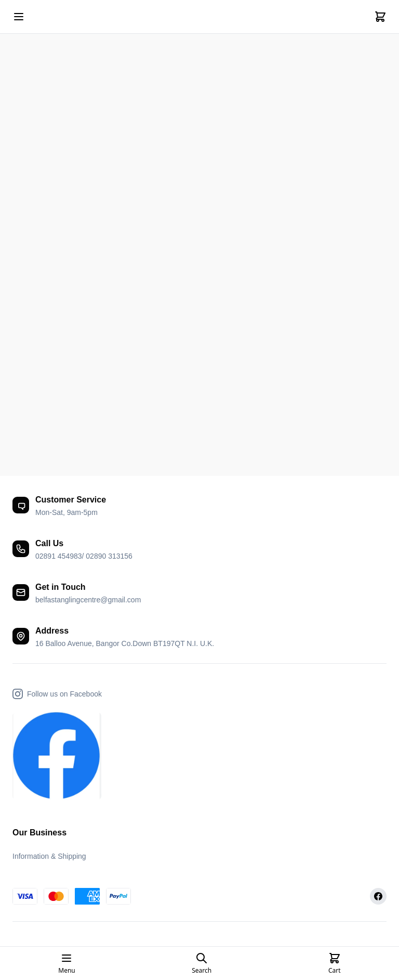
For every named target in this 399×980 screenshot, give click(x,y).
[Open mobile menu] (19, 17)
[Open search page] (202, 963)
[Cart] (380, 17)
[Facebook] (378, 896)
